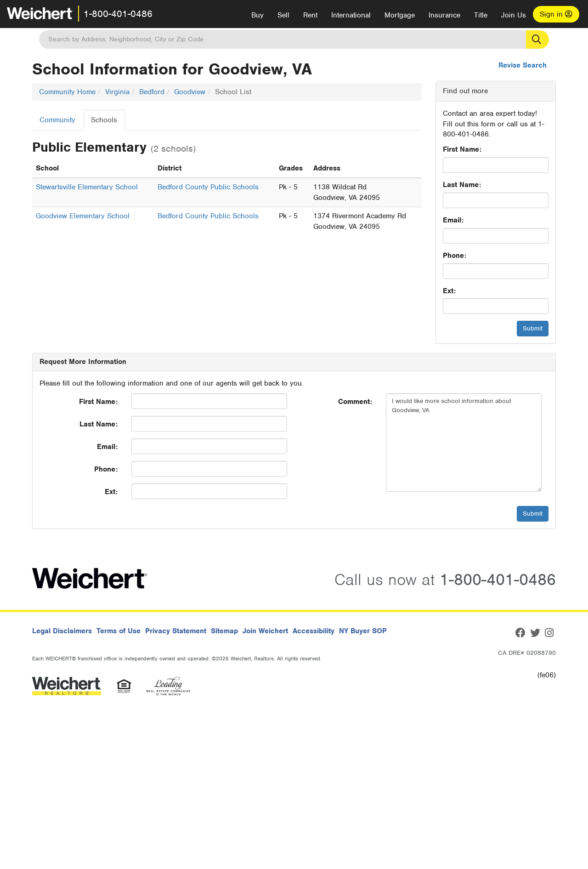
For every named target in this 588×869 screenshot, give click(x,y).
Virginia (117, 92)
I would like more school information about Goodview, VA (464, 443)
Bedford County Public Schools (208, 187)
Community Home (67, 92)
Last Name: (462, 185)
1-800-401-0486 (118, 14)
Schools (104, 120)
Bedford (152, 92)
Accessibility (314, 631)
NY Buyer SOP (363, 631)
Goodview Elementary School (83, 216)
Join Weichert (265, 631)
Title (481, 15)
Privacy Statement (176, 631)
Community (57, 120)
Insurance (444, 15)
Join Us (514, 15)
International (351, 15)
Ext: (449, 291)
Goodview (190, 92)
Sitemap (224, 631)
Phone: (455, 256)
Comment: (355, 402)
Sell (283, 15)
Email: (453, 220)
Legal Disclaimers (62, 631)
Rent (310, 15)
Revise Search (523, 65)
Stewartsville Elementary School (87, 187)
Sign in (556, 14)
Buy (257, 15)
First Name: (462, 149)
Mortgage (400, 15)
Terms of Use (119, 631)
